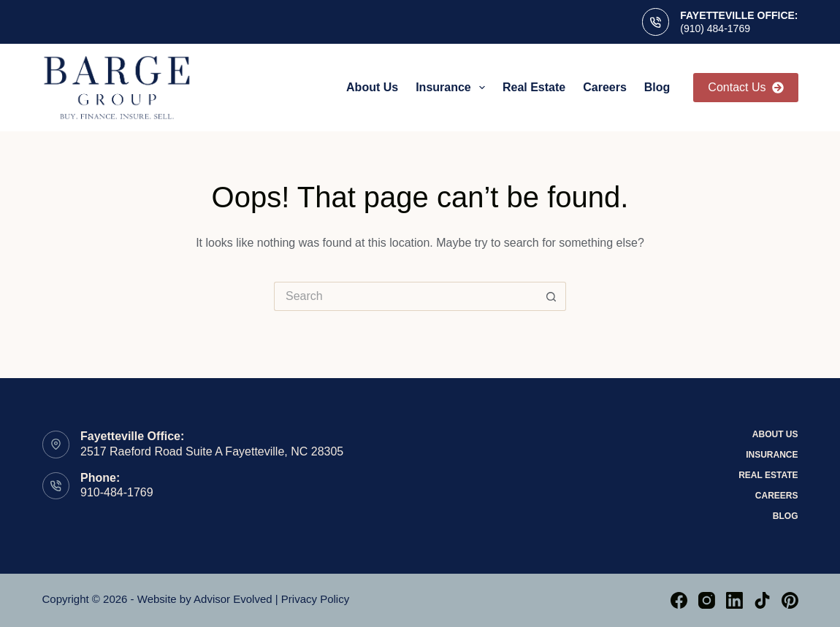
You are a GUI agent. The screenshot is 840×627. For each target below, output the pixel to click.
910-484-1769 (117, 492)
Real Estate (534, 87)
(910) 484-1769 (715, 28)
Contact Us (745, 87)
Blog (657, 87)
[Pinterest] (790, 600)
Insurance (453, 88)
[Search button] (551, 296)
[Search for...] (405, 296)
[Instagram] (707, 600)
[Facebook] (679, 600)
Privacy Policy (315, 599)
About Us (372, 87)
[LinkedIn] (734, 600)
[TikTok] (762, 600)
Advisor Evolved (233, 599)
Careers (605, 87)
